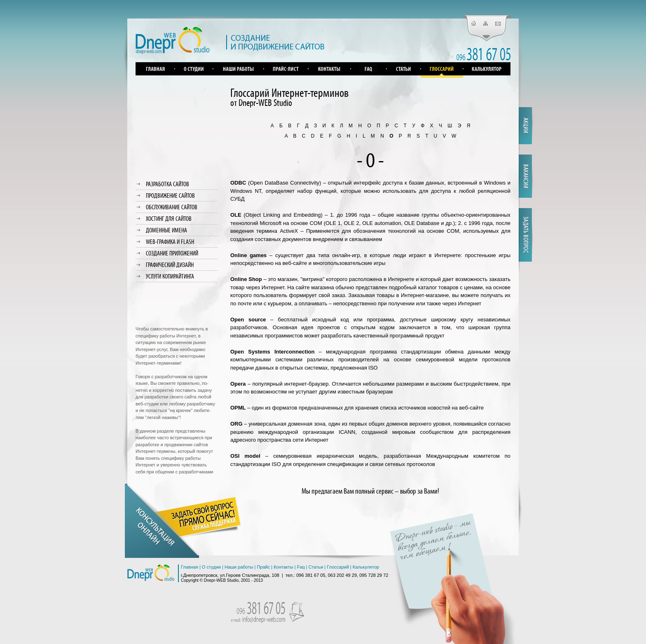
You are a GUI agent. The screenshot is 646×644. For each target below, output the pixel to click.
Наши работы (239, 567)
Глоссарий (338, 567)
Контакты (283, 567)
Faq (301, 567)
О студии (211, 567)
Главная (190, 567)
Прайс (263, 567)
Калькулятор (366, 567)
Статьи (316, 567)
